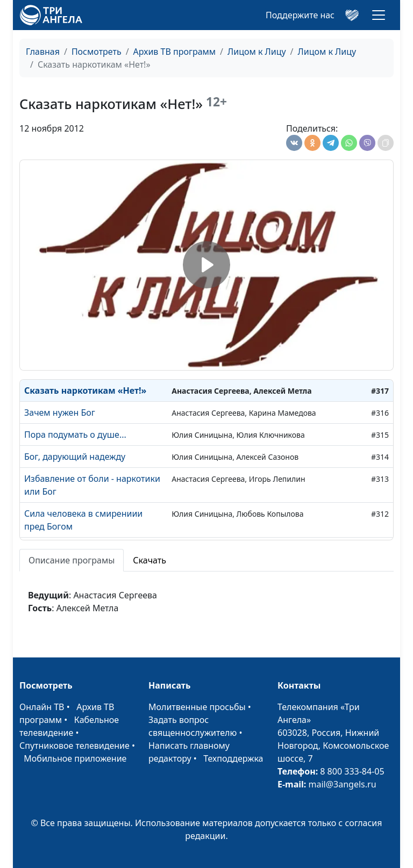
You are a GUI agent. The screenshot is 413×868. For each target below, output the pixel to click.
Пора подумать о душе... (75, 435)
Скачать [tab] (149, 560)
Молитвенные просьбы (197, 707)
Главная (43, 52)
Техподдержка (233, 758)
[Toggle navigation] (379, 15)
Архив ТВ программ (175, 52)
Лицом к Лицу (257, 52)
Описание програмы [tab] (72, 560)
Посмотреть (97, 52)
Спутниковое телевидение (74, 746)
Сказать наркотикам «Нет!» (85, 390)
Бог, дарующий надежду (75, 457)
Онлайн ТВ (42, 707)
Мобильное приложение (75, 758)
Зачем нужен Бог (60, 413)
